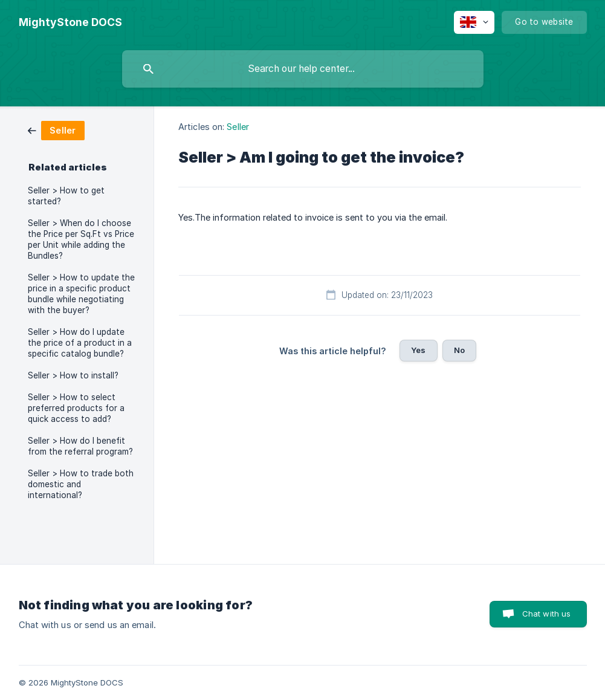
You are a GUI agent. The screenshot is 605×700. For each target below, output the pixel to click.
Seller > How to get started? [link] (66, 196)
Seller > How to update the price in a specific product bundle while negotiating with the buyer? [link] (81, 294)
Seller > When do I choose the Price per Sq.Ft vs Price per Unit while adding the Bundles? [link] (81, 239)
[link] (56, 130)
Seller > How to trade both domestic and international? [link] (81, 484)
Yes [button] (418, 350)
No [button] (459, 350)
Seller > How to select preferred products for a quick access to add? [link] (76, 408)
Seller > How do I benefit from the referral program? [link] (80, 446)
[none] (70, 22)
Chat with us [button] (547, 614)
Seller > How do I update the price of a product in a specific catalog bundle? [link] (80, 343)
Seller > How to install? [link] (73, 375)
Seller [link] (238, 127)
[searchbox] (303, 69)
